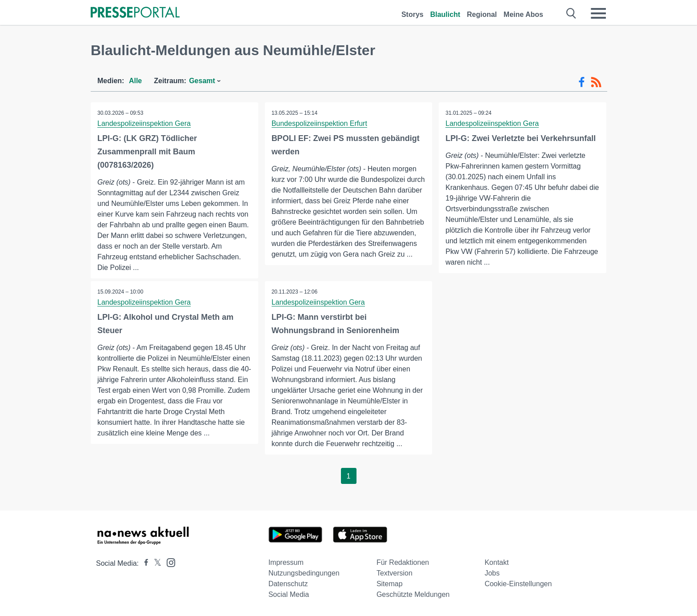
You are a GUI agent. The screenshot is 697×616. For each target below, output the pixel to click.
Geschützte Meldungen (413, 594)
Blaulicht (445, 14)
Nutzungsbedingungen (304, 573)
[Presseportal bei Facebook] (144, 563)
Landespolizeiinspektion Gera (144, 123)
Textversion (395, 573)
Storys (413, 14)
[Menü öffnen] (598, 13)
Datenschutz (288, 584)
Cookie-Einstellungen (518, 584)
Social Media (289, 594)
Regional (482, 14)
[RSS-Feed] (596, 82)
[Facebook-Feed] (582, 82)
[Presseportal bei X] (155, 563)
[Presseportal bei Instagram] (168, 562)
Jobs (492, 573)
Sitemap (390, 584)
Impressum (286, 562)
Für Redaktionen (403, 562)
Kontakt (497, 562)
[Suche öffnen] (571, 13)
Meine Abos (523, 14)
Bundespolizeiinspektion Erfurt (319, 123)
